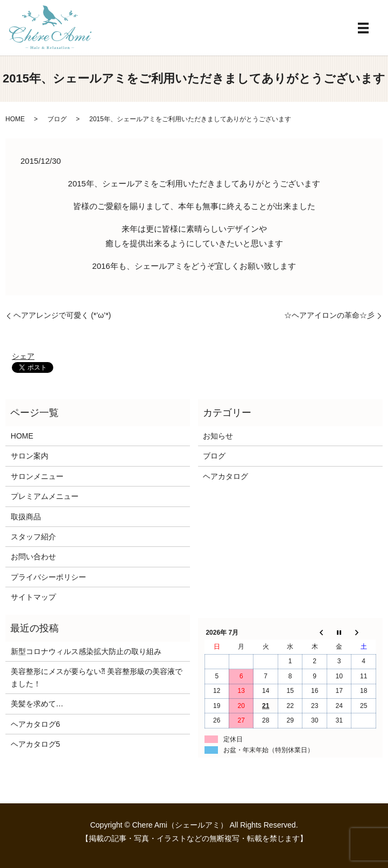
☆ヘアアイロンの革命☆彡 (329, 315)
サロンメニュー (37, 476)
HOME (15, 119)
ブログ (57, 119)
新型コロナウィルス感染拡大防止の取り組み (86, 651)
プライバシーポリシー (48, 577)
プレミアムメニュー (45, 496)
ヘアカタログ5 (36, 744)
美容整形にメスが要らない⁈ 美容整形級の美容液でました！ (97, 677)
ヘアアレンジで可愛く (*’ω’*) (62, 315)
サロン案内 (30, 456)
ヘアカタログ (225, 476)
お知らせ (218, 436)
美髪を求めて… (37, 704)
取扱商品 (26, 517)
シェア (23, 356)
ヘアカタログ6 (36, 724)
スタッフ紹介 (33, 537)
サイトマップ (33, 597)
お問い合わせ (33, 557)
